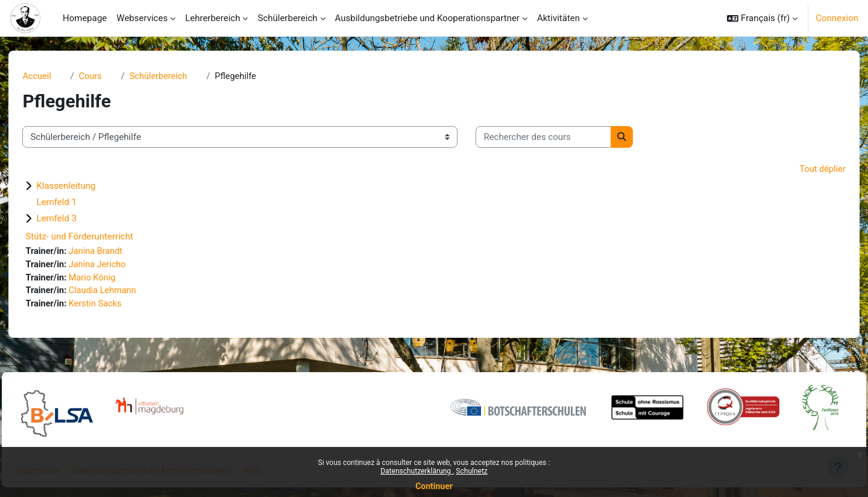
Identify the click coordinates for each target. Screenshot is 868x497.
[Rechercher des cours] (564, 138)
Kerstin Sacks (118, 307)
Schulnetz (471, 471)
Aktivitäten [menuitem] (558, 18)
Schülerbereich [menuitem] (287, 18)
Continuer (434, 486)
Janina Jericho (120, 266)
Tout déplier (801, 170)
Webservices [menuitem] (142, 18)
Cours (112, 77)
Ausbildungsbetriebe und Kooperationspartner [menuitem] (427, 18)
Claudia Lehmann (125, 293)
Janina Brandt (118, 253)
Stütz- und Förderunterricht (99, 238)
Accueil (58, 77)
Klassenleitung (86, 187)
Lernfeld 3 (77, 220)
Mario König (115, 280)
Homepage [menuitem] (85, 18)
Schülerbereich (182, 77)
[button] (762, 18)
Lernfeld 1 (77, 203)
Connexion (837, 18)
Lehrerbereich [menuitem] (212, 18)
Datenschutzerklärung (417, 471)
